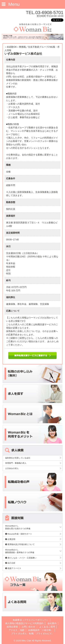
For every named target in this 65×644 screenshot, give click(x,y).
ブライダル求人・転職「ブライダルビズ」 (32, 633)
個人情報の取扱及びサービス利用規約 (24, 623)
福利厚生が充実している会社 (18, 458)
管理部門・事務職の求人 (16, 463)
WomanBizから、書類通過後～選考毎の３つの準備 (20, 551)
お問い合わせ (28, 627)
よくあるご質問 (47, 627)
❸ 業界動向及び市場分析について (20, 544)
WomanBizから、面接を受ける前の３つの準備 (18, 527)
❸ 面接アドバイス (13, 568)
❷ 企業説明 (10, 539)
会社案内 (52, 623)
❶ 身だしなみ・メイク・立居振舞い (21, 558)
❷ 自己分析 (10, 563)
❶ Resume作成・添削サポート (19, 534)
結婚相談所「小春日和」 (41, 630)
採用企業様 (12, 627)
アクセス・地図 (16, 630)
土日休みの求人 (12, 468)
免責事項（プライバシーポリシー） (31, 620)
